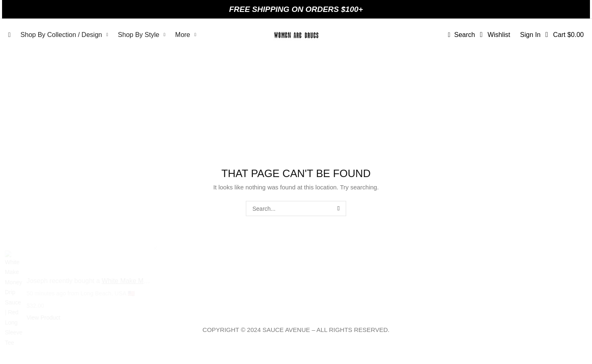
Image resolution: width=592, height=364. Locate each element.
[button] (461, 35)
